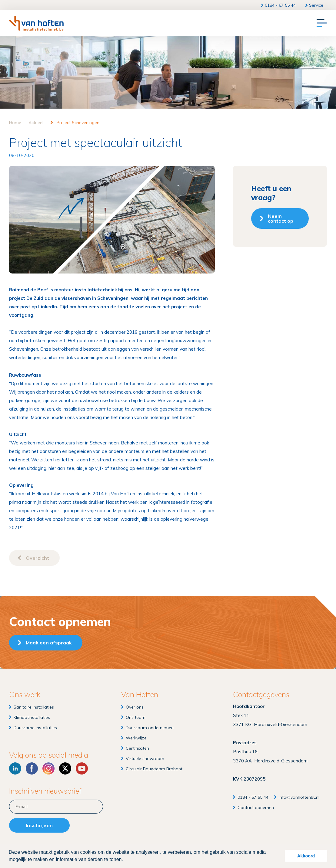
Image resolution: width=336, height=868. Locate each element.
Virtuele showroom (145, 758)
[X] (65, 768)
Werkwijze (136, 738)
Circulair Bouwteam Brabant (154, 769)
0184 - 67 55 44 (280, 5)
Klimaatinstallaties (32, 717)
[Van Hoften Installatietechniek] (36, 23)
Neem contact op (281, 218)
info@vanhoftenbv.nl (299, 797)
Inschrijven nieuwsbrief (45, 791)
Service (316, 5)
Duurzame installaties (35, 728)
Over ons (135, 707)
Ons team (136, 717)
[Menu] (322, 23)
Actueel (36, 123)
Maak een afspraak (49, 643)
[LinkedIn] (15, 768)
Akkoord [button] (306, 856)
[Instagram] (48, 768)
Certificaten (137, 748)
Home (15, 123)
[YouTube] (82, 768)
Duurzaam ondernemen (150, 728)
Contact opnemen (256, 807)
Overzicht (37, 558)
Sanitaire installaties (34, 707)
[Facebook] (32, 768)
